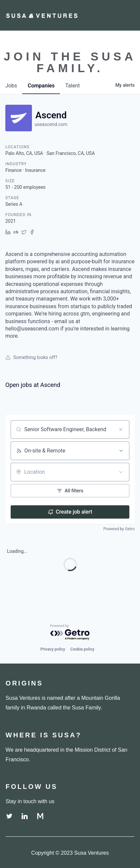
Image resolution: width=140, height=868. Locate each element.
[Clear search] (121, 430)
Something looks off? (31, 357)
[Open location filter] (121, 472)
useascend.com (51, 124)
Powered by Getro (119, 529)
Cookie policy (82, 649)
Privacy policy (53, 649)
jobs (11, 86)
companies (41, 86)
